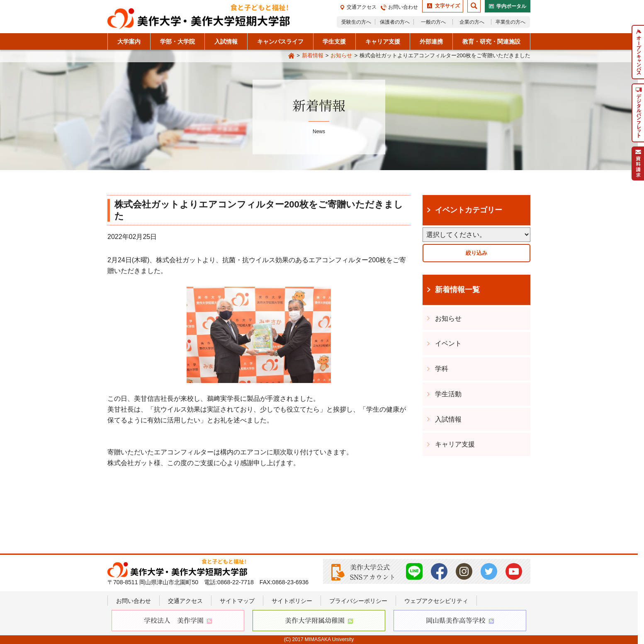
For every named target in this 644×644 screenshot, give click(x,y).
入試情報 (448, 419)
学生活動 (448, 394)
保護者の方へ (395, 22)
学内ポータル (511, 6)
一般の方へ (433, 22)
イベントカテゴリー (469, 210)
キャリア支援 (455, 444)
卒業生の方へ (510, 22)
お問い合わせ (403, 7)
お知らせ (341, 55)
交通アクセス (362, 7)
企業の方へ (472, 22)
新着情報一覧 (457, 290)
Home (291, 56)
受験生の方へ (356, 22)
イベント (448, 343)
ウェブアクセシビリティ (436, 601)
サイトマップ (237, 601)
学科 (442, 369)
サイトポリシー (292, 601)
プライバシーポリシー (358, 601)
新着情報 (313, 55)
